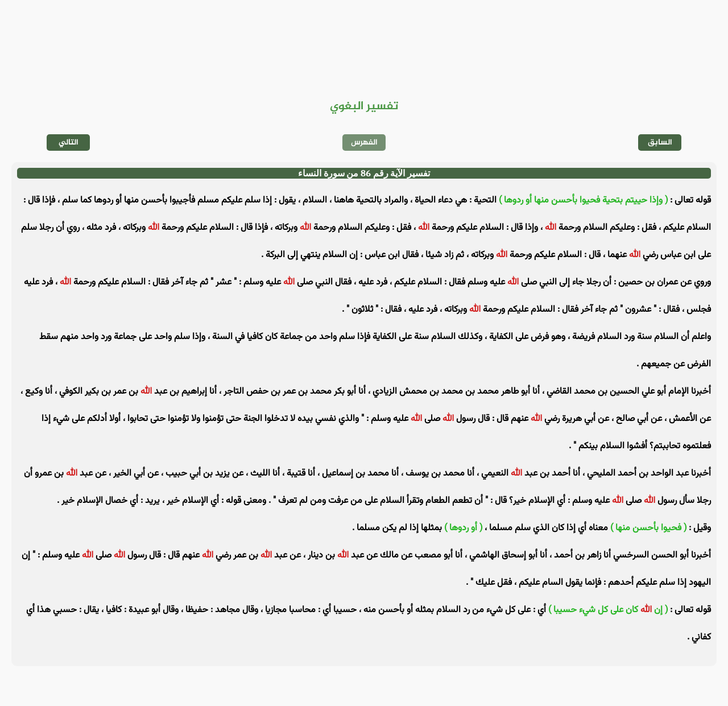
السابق (660, 143)
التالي (69, 143)
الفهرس (364, 143)
